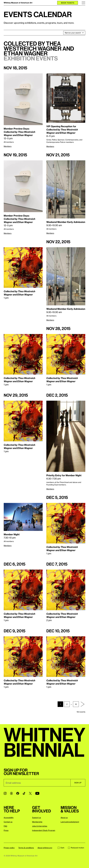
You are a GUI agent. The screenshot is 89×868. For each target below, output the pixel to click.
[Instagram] (5, 793)
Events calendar (38, 14)
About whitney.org (45, 848)
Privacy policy (9, 848)
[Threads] (11, 793)
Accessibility (9, 818)
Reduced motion (76, 848)
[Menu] (83, 3)
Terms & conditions (26, 848)
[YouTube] (37, 793)
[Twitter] (30, 793)
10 (76, 704)
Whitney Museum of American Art (18, 3)
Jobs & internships (40, 826)
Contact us (8, 822)
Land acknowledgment (70, 822)
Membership (37, 822)
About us (64, 818)
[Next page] (83, 704)
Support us (37, 818)
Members (8, 146)
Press (6, 830)
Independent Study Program (44, 830)
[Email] (37, 783)
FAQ (5, 826)
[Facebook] (18, 793)
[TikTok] (24, 793)
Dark (61, 848)
